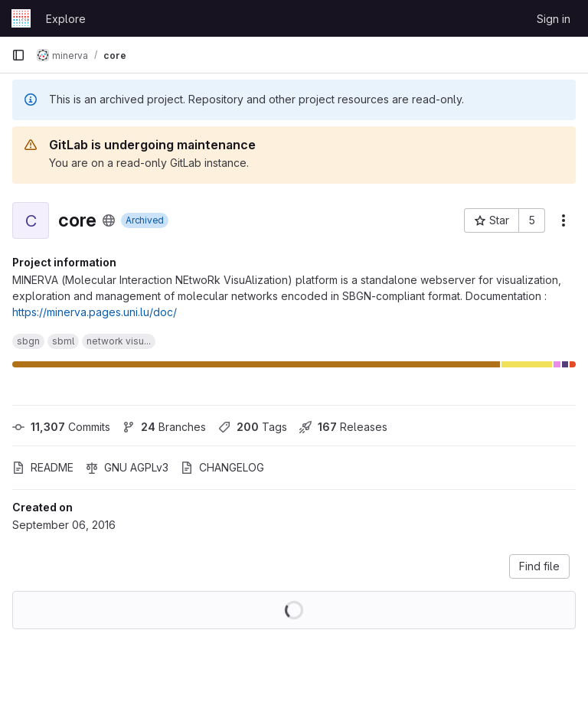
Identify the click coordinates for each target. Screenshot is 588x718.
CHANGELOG (222, 467)
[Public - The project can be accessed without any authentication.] (109, 220)
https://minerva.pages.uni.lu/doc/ (95, 312)
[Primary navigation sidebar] (18, 55)
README (43, 467)
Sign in (554, 19)
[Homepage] (21, 18)
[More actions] (563, 220)
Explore (66, 19)
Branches (164, 427)
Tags (253, 427)
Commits (61, 427)
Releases (343, 427)
